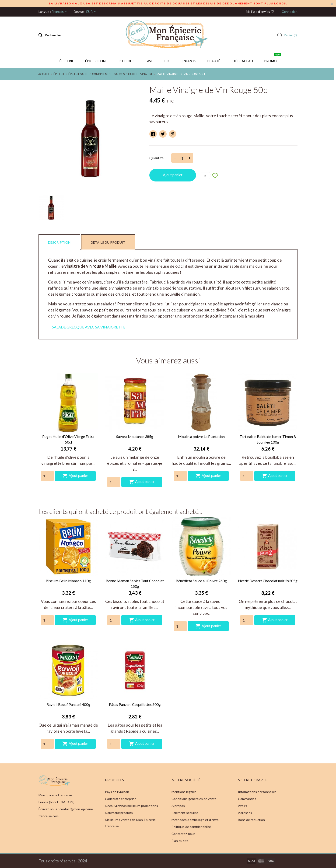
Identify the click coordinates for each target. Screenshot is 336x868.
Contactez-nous (183, 834)
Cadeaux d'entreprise (121, 799)
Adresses (245, 813)
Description (59, 242)
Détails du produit (108, 242)
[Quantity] (47, 476)
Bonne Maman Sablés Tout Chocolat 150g (135, 583)
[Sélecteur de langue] (60, 12)
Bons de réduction (251, 820)
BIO (168, 61)
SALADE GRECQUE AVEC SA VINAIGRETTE (89, 327)
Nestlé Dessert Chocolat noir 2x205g (268, 581)
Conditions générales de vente (194, 799)
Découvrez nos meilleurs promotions (131, 806)
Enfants (189, 61)
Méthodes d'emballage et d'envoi (195, 820)
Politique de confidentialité (191, 827)
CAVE (149, 61)
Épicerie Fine (96, 61)
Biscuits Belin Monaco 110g (68, 581)
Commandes (247, 799)
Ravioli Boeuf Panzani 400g (68, 704)
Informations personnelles (257, 792)
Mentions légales (184, 792)
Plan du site (180, 841)
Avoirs (243, 806)
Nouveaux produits (119, 813)
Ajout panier (173, 175)
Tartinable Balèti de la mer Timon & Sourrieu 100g (268, 439)
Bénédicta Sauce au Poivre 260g (201, 581)
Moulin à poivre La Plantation (201, 436)
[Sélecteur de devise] (92, 12)
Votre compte (253, 780)
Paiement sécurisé (185, 813)
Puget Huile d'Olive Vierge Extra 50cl (68, 439)
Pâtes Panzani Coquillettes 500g (135, 704)
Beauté (214, 61)
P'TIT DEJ (126, 61)
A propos (178, 806)
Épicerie (67, 61)
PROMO (273, 58)
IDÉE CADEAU (244, 58)
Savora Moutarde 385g (135, 436)
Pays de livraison (117, 792)
